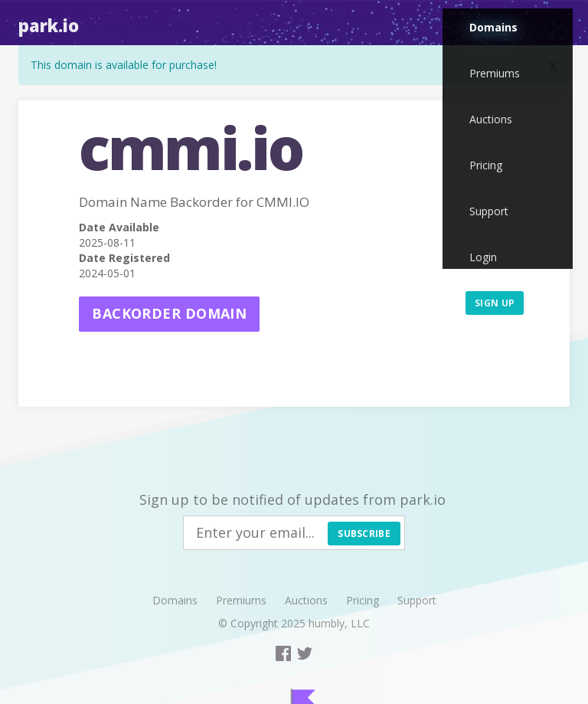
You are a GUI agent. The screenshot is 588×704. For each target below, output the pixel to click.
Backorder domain (169, 313)
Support (489, 211)
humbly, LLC (339, 623)
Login (483, 257)
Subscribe (364, 534)
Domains (493, 27)
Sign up (495, 303)
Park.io (49, 25)
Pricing (486, 165)
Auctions (491, 119)
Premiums (495, 73)
